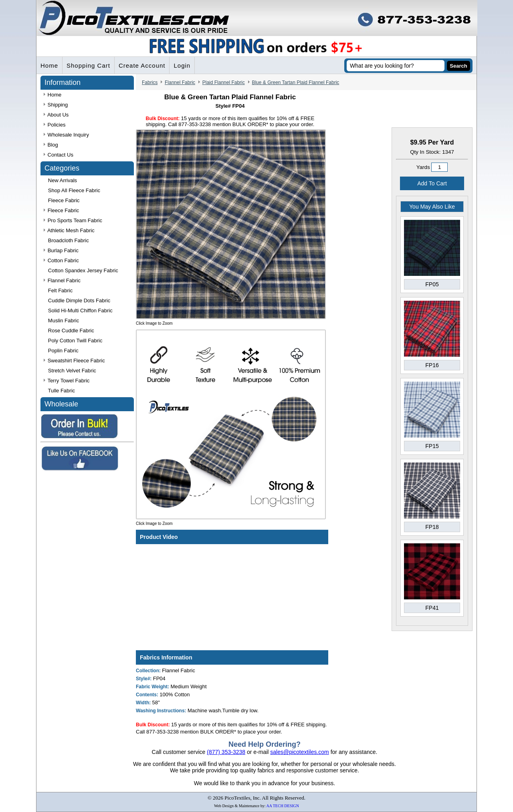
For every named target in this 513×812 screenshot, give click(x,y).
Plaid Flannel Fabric (224, 82)
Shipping (56, 105)
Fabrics (150, 82)
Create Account (142, 65)
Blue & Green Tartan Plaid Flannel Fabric (295, 82)
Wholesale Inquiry (66, 135)
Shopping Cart (88, 65)
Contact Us (59, 155)
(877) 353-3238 (226, 752)
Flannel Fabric (180, 82)
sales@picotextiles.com (300, 752)
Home (49, 65)
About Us (56, 115)
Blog (51, 145)
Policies (55, 125)
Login (182, 65)
